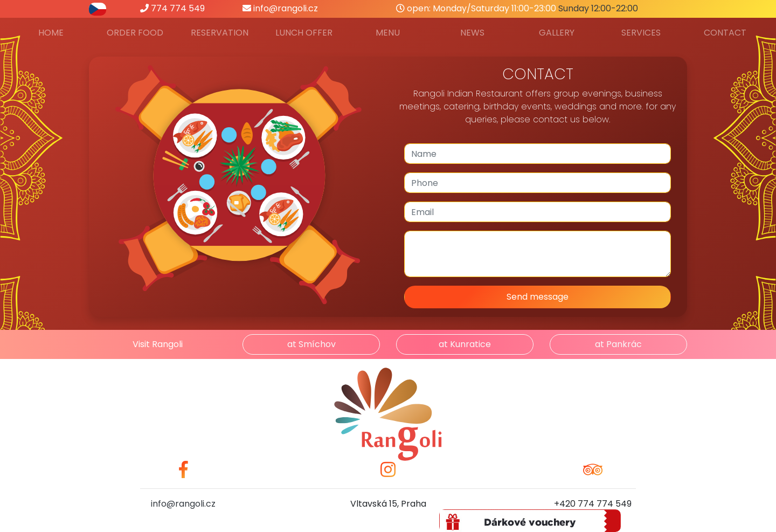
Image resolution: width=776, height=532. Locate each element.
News (472, 33)
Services (641, 33)
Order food (135, 33)
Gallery (557, 33)
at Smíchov (311, 344)
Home (51, 33)
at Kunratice (465, 344)
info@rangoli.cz (280, 8)
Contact (725, 33)
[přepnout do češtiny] (98, 8)
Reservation (220, 33)
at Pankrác (618, 344)
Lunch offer (304, 33)
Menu (388, 33)
